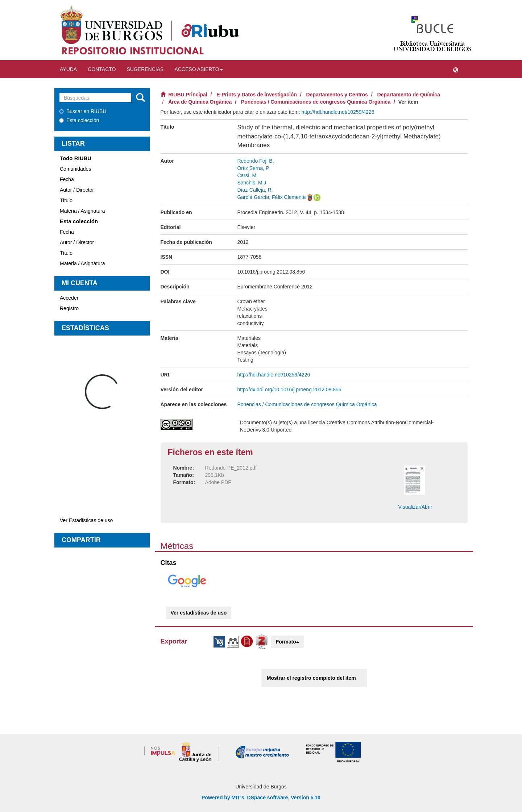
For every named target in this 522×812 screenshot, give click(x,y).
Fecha (67, 179)
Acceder (69, 298)
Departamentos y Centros (337, 95)
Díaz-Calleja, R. (255, 190)
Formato (287, 642)
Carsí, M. (247, 175)
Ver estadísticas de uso (199, 613)
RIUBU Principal (188, 95)
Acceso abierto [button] (198, 69)
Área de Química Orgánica (200, 102)
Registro (69, 308)
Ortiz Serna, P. (253, 168)
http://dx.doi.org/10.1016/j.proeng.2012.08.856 (289, 390)
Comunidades (75, 169)
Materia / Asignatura (82, 211)
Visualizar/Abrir (415, 507)
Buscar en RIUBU (83, 111)
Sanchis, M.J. (252, 183)
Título (66, 200)
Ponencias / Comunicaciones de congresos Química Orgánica (316, 102)
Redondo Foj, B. (255, 161)
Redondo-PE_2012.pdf (231, 468)
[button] (456, 69)
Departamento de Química (409, 95)
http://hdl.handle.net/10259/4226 (338, 112)
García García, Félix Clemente (271, 197)
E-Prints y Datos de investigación (257, 95)
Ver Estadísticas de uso (86, 520)
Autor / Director (77, 190)
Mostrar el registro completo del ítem (311, 678)
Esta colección (79, 120)
